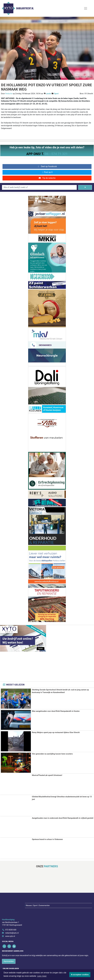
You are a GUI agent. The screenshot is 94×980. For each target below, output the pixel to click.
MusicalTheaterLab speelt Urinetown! (47, 775)
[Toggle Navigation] (86, 8)
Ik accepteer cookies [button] (80, 975)
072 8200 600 (11, 913)
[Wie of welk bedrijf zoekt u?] (39, 187)
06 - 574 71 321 (56, 154)
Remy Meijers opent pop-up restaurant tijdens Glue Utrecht (56, 732)
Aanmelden (9, 944)
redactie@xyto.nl (12, 916)
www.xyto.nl (10, 919)
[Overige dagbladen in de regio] (46, 961)
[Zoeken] (85, 187)
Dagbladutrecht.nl (25, 8)
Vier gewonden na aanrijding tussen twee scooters (52, 754)
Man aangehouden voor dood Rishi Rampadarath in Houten (56, 711)
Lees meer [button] (42, 976)
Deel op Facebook (47, 166)
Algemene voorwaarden (24, 968)
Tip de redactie (47, 178)
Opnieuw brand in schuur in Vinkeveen (47, 839)
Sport (56, 94)
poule (49, 94)
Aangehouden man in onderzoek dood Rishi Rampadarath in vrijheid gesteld (63, 818)
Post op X (47, 172)
